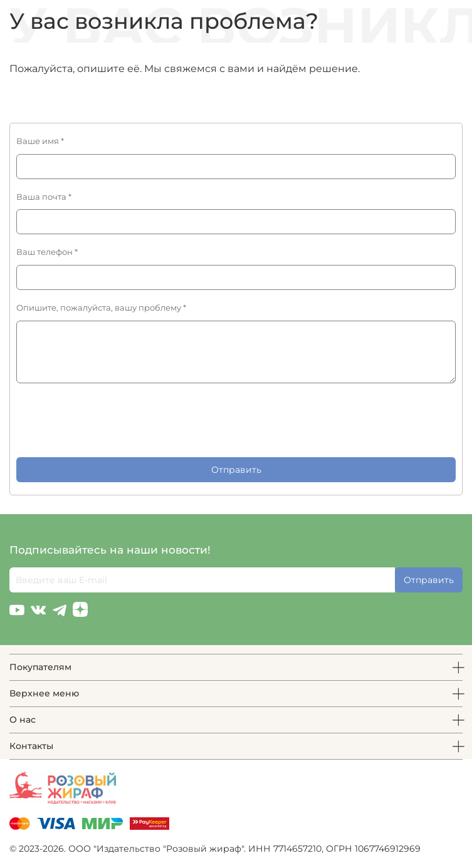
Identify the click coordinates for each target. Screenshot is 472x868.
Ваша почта (44, 197)
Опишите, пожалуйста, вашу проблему (101, 308)
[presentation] (112, 420)
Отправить (236, 470)
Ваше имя (40, 141)
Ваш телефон (47, 252)
